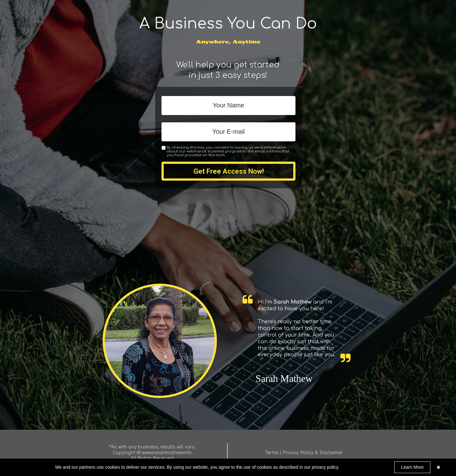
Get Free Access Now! (228, 171)
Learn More (412, 467)
